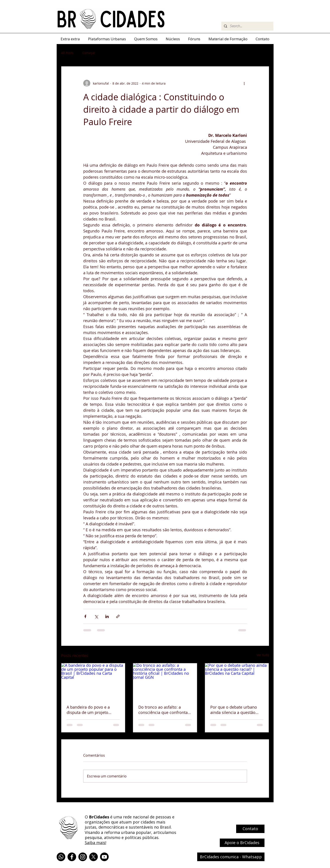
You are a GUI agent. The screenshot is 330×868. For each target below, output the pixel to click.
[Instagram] (83, 857)
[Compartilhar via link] (118, 616)
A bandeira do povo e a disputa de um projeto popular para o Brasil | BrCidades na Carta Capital (91, 710)
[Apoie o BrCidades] (242, 843)
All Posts (67, 53)
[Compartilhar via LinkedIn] (107, 616)
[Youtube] (104, 857)
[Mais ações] (244, 83)
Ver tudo (263, 655)
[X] (94, 857)
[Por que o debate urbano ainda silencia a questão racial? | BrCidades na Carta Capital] (237, 681)
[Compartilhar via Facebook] (85, 616)
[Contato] (250, 829)
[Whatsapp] (61, 857)
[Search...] (247, 26)
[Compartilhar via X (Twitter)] (96, 616)
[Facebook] (72, 857)
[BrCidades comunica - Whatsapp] (231, 857)
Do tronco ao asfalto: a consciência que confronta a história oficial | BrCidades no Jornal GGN (165, 710)
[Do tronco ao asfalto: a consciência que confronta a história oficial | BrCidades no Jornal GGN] (165, 681)
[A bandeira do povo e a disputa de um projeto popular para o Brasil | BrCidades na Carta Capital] (93, 681)
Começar (89, 53)
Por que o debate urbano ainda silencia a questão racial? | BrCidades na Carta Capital (236, 710)
